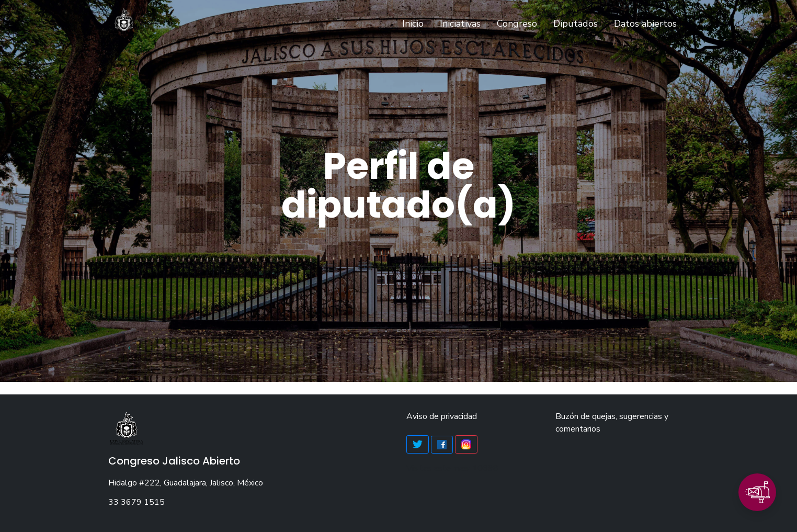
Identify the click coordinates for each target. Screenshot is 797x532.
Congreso (517, 24)
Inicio (415, 23)
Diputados (576, 24)
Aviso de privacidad (442, 416)
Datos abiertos (645, 24)
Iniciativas (460, 24)
